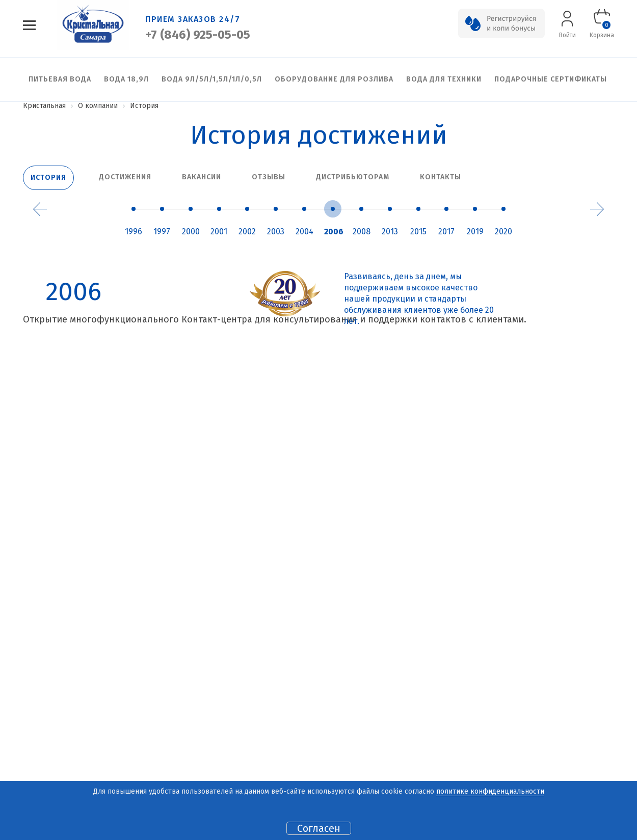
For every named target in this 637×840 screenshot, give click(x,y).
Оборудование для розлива (334, 79)
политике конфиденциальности (490, 791)
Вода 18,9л (126, 79)
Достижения (125, 177)
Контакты (441, 177)
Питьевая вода (60, 79)
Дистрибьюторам (353, 177)
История (48, 178)
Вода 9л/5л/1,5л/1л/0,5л (212, 79)
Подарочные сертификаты (551, 79)
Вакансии (202, 177)
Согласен (319, 828)
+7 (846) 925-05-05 (198, 35)
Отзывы (269, 177)
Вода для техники (444, 79)
